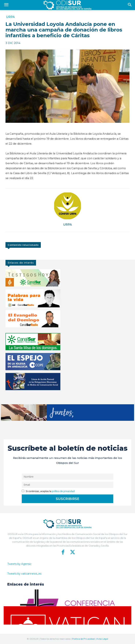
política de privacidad (63, 491)
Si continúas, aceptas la (48, 491)
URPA (10, 17)
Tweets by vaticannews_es (24, 574)
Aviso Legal (102, 639)
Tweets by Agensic (19, 564)
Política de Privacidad (83, 639)
